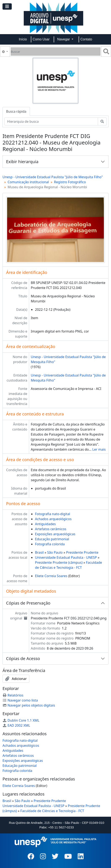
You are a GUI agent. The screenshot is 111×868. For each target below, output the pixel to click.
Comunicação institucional (28, 182)
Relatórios (13, 695)
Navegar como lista (20, 700)
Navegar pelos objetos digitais (29, 705)
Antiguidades (45, 524)
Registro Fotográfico (70, 182)
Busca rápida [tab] (16, 111)
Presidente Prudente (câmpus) (59, 562)
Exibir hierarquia (22, 162)
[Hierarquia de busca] (51, 121)
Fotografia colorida (50, 544)
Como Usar (41, 39)
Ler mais (99, 449)
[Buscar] (56, 52)
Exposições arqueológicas (55, 534)
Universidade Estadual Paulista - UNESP (66, 557)
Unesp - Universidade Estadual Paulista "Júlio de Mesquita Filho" (53, 177)
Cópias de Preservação (28, 603)
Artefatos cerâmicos (51, 529)
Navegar (64, 39)
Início (23, 39)
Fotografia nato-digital (53, 514)
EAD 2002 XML (16, 725)
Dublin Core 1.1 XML (21, 720)
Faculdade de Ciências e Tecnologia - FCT (52, 811)
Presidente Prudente (82, 552)
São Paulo (55, 552)
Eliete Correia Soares (51, 576)
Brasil (39, 552)
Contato (86, 39)
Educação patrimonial (52, 539)
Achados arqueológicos (53, 519)
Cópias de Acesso (23, 658)
